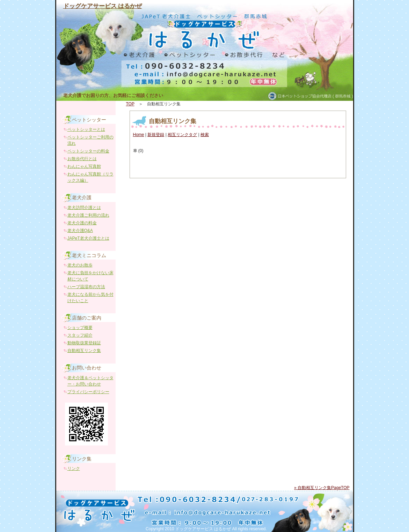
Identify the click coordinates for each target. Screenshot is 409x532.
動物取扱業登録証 (84, 343)
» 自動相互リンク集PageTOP (322, 488)
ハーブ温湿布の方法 (86, 287)
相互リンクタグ (182, 135)
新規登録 (156, 135)
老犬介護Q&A (80, 231)
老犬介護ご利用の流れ (88, 215)
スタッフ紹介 (80, 335)
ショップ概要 (80, 328)
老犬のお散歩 (80, 265)
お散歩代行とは (82, 159)
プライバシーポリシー (88, 392)
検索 (205, 135)
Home (139, 135)
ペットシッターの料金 (88, 151)
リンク (74, 469)
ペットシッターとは (86, 129)
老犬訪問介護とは (84, 208)
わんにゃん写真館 (84, 166)
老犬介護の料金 (82, 223)
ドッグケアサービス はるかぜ (103, 6)
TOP (130, 104)
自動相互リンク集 (173, 121)
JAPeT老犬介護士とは (88, 238)
